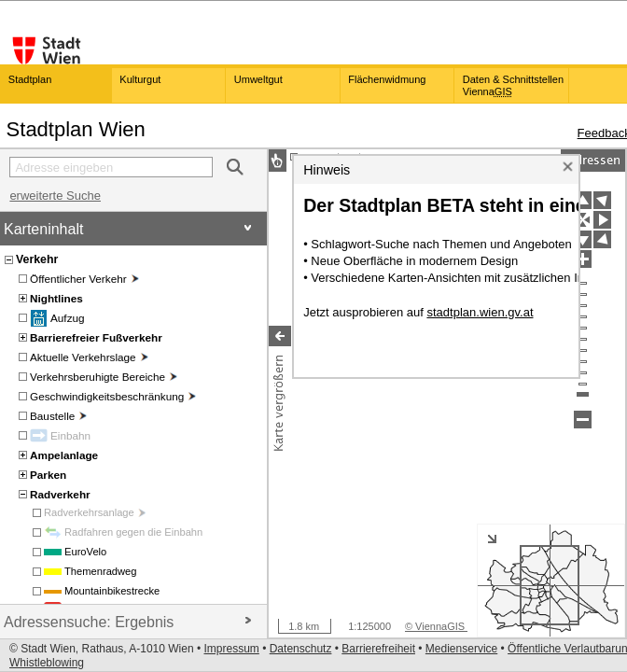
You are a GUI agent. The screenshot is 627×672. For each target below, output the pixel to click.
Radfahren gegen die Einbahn (133, 532)
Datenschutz (301, 649)
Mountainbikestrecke (112, 591)
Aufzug (68, 318)
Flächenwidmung (387, 79)
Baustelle (58, 416)
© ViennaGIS (436, 626)
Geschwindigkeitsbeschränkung (113, 396)
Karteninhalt (128, 229)
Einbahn (70, 435)
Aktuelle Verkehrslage (89, 357)
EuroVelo (85, 552)
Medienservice (461, 649)
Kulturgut (140, 79)
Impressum (231, 649)
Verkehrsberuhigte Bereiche (104, 377)
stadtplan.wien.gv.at (480, 337)
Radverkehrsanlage (95, 512)
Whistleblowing (47, 663)
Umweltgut (258, 79)
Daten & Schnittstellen (513, 85)
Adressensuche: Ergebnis (128, 622)
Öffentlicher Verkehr (84, 279)
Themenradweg (101, 571)
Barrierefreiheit (378, 649)
